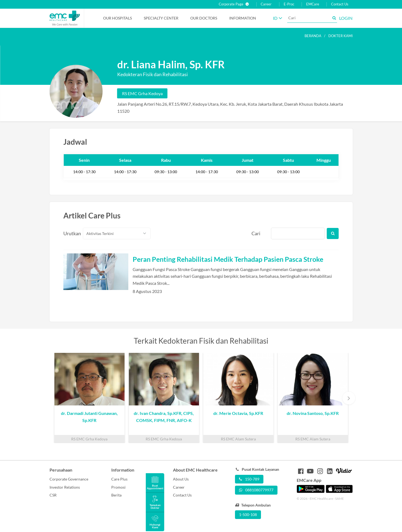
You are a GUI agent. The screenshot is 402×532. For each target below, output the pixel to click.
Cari (256, 233)
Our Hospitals (117, 18)
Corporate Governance (69, 479)
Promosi (118, 487)
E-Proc (289, 4)
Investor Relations (65, 487)
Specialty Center (161, 18)
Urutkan (70, 233)
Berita (116, 495)
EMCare (313, 4)
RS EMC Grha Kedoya (142, 93)
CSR (53, 495)
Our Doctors (204, 18)
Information (243, 18)
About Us (181, 479)
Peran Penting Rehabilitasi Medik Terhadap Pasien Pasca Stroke (228, 259)
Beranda (313, 36)
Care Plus (119, 479)
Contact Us (340, 4)
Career (266, 4)
